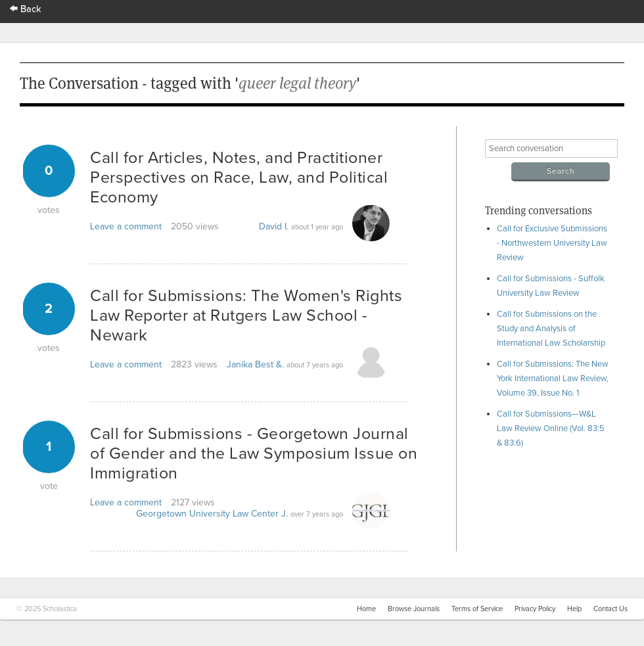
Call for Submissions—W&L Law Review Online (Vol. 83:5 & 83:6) (551, 428)
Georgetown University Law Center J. (212, 514)
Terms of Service (477, 609)
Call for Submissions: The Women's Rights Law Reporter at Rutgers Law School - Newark (246, 315)
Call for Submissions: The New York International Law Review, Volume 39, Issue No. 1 (553, 379)
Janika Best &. (255, 364)
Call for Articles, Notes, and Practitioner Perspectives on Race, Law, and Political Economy (239, 177)
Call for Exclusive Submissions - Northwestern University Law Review (552, 243)
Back (26, 9)
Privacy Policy (535, 609)
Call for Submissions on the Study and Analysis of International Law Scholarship (551, 329)
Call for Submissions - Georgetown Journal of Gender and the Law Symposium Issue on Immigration (254, 453)
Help (574, 609)
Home (366, 609)
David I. (274, 226)
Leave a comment (126, 226)
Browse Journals (414, 609)
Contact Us (610, 609)
